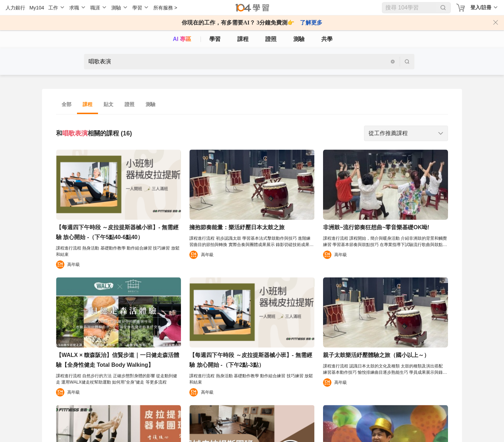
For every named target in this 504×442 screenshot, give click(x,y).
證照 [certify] (271, 39)
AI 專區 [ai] (182, 39)
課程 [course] (243, 39)
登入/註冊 (481, 7)
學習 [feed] (215, 39)
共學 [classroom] (327, 39)
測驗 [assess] (299, 39)
